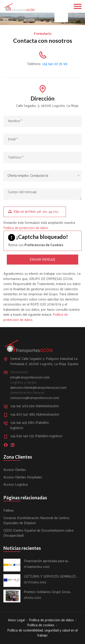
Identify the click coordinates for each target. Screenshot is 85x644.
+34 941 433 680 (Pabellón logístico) (30, 426)
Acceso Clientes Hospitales (23, 478)
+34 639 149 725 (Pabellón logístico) (36, 436)
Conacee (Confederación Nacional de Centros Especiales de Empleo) (36, 521)
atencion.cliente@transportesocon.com (36, 388)
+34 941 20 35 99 (55, 64)
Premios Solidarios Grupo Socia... (48, 592)
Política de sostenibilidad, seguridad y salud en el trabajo (42, 633)
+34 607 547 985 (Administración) (35, 415)
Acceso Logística (16, 485)
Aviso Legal (16, 620)
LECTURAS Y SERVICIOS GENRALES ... (51, 577)
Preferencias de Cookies (44, 245)
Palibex (9, 511)
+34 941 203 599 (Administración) (34, 406)
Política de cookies (41, 625)
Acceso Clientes (15, 470)
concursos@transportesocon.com (35, 398)
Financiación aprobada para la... (47, 561)
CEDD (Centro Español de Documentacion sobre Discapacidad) (39, 533)
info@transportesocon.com (30, 378)
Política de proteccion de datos (26, 228)
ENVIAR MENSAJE (42, 260)
